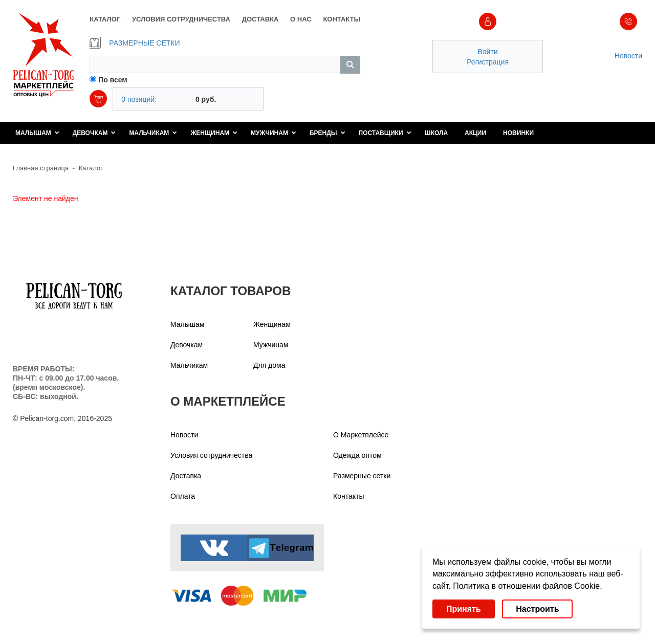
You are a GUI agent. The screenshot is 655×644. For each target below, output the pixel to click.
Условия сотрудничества (211, 455)
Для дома (269, 365)
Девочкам (94, 133)
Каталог (91, 168)
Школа (436, 133)
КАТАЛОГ (105, 19)
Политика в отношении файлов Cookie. (527, 586)
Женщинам (214, 133)
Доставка (186, 476)
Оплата (183, 496)
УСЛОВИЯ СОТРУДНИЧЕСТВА (181, 19)
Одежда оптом (357, 455)
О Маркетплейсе (361, 435)
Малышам (37, 133)
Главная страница (41, 168)
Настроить (537, 609)
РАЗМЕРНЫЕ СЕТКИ (135, 43)
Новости (628, 56)
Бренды (327, 133)
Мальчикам (153, 133)
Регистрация (488, 62)
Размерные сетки (362, 476)
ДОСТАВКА (260, 19)
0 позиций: (139, 99)
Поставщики (385, 133)
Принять (464, 609)
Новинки (518, 133)
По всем (113, 80)
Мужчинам (274, 133)
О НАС (301, 19)
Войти (487, 52)
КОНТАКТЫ (342, 19)
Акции (475, 133)
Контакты (348, 496)
